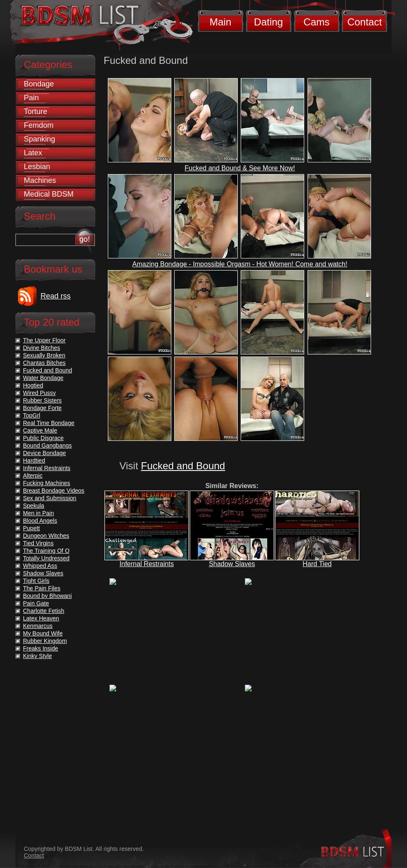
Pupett (31, 528)
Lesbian (37, 167)
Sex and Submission (50, 498)
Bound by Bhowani (47, 596)
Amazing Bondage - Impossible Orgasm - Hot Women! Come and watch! (240, 264)
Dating (268, 22)
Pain (31, 98)
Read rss (56, 296)
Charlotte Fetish (44, 611)
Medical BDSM (49, 194)
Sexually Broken (44, 355)
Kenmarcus (38, 626)
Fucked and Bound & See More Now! (240, 168)
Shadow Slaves (232, 564)
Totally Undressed (46, 558)
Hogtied (33, 385)
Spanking (39, 139)
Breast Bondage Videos (54, 491)
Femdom (39, 125)
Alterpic (33, 476)
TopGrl (32, 415)
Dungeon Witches (46, 536)
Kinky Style (37, 656)
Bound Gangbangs (47, 445)
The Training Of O (46, 551)
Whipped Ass (40, 566)
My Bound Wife (43, 633)
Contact (365, 22)
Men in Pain (38, 513)
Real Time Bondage (49, 423)
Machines (40, 180)
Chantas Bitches (44, 363)
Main (220, 22)
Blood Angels (40, 521)
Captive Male (40, 430)
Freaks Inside (41, 648)
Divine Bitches (42, 348)
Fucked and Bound (183, 466)
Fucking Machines (47, 483)
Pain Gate (36, 603)
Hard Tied (317, 564)
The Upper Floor (44, 340)
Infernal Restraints (147, 564)
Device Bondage (45, 453)
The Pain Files (42, 588)
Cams (317, 22)
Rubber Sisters (42, 400)
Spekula (34, 506)
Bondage (39, 84)
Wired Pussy (39, 393)
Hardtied (34, 461)
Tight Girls (36, 581)
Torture (36, 111)
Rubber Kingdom (45, 641)
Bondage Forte (42, 408)
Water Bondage (43, 378)
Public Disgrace (43, 438)
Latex (33, 153)
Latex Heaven (41, 618)
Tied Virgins (38, 543)
